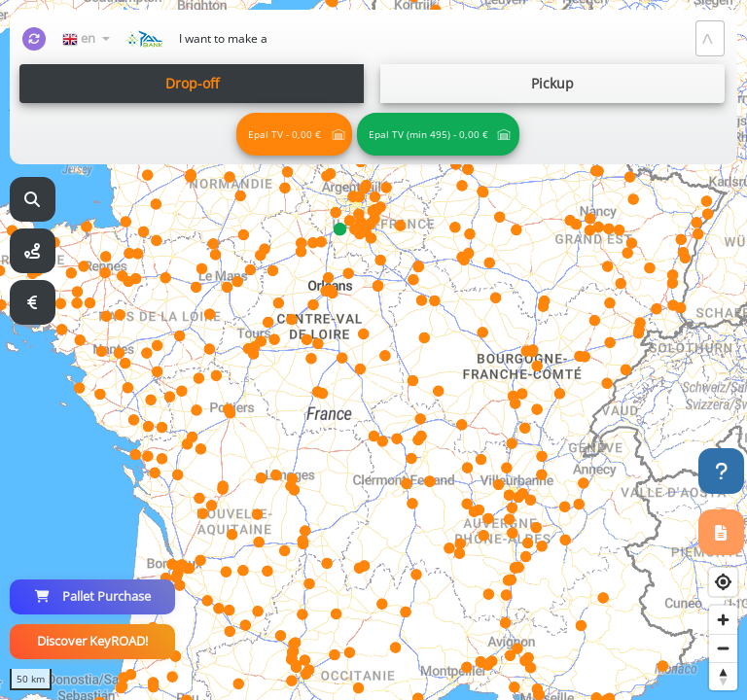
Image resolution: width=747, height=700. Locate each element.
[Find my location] (723, 582)
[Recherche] (33, 200)
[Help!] (721, 471)
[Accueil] (143, 39)
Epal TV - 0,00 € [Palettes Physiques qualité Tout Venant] (285, 134)
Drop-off (192, 83)
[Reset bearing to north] (723, 676)
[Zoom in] (723, 620)
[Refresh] (34, 39)
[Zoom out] (723, 648)
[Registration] (721, 532)
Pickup (552, 83)
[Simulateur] (33, 303)
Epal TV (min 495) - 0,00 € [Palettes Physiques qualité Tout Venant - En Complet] (428, 134)
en (80, 38)
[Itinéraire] (33, 251)
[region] (373, 350)
